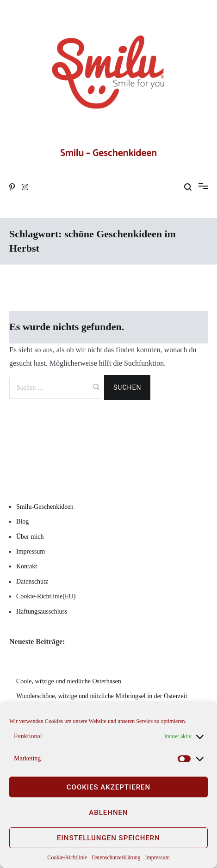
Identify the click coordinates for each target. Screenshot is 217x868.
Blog (22, 521)
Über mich (30, 537)
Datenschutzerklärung (116, 857)
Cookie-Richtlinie (67, 857)
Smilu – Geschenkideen (108, 153)
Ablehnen (108, 813)
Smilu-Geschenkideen (45, 507)
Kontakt (27, 566)
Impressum (157, 857)
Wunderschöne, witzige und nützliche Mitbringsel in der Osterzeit (102, 696)
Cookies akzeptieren (108, 787)
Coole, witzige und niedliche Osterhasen (69, 681)
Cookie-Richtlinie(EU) (46, 596)
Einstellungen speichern (108, 838)
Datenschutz (32, 582)
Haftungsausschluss (42, 612)
